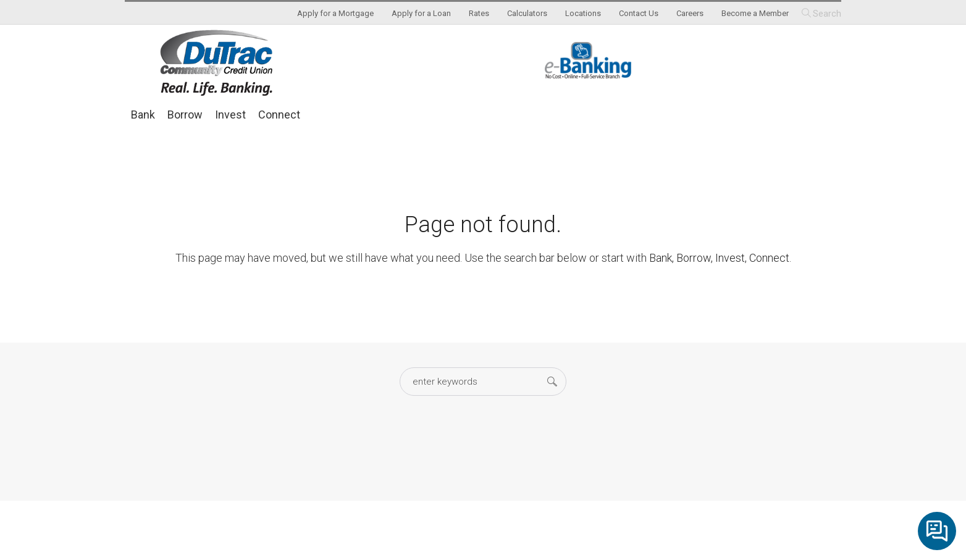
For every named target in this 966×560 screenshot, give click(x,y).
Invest (230, 115)
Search (827, 14)
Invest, (731, 258)
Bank (143, 115)
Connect (279, 115)
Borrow (185, 115)
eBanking (588, 60)
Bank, (661, 258)
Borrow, (695, 258)
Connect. (770, 258)
